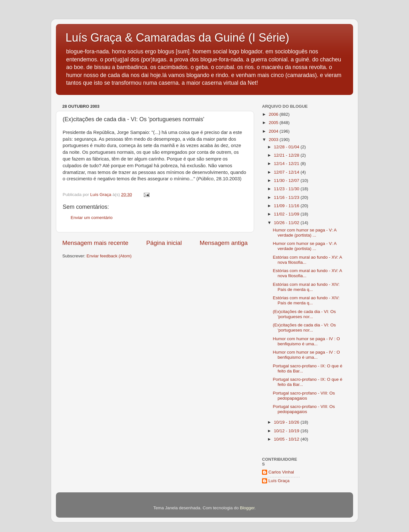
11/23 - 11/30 (287, 189)
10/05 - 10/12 (287, 439)
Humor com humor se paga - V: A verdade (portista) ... (305, 233)
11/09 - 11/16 (287, 206)
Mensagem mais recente (95, 243)
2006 (274, 114)
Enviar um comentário (92, 218)
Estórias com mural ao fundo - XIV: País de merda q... (306, 287)
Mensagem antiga (224, 243)
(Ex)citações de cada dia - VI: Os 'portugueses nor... (304, 314)
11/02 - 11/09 (287, 214)
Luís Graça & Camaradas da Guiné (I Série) (177, 38)
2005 (274, 123)
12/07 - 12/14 (287, 172)
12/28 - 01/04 (287, 147)
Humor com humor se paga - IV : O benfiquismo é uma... (306, 341)
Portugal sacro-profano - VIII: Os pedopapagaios (304, 396)
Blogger (247, 508)
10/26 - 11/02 (287, 223)
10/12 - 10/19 (287, 431)
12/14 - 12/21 (287, 164)
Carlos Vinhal (281, 472)
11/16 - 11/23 (287, 197)
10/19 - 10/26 (287, 422)
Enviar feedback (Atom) (109, 256)
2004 (274, 131)
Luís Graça (279, 481)
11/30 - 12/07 (287, 180)
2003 (274, 140)
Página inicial (164, 243)
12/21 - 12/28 (287, 155)
